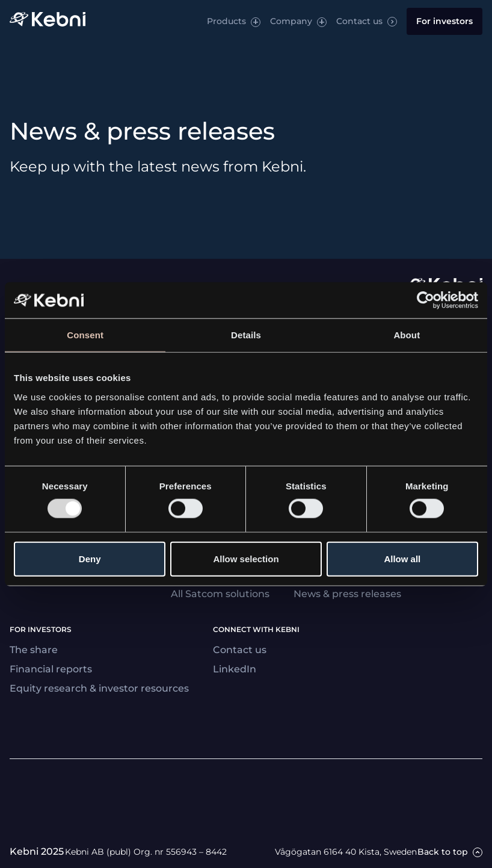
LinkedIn (235, 669)
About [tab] (407, 335)
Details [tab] (246, 335)
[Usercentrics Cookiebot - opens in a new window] (426, 300)
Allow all (402, 558)
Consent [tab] (85, 335)
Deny (90, 558)
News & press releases (347, 594)
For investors (444, 21)
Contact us (359, 21)
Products (226, 21)
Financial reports (51, 669)
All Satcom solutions (220, 594)
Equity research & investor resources (99, 688)
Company (291, 21)
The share (34, 650)
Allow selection (246, 558)
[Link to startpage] (48, 21)
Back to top (443, 852)
